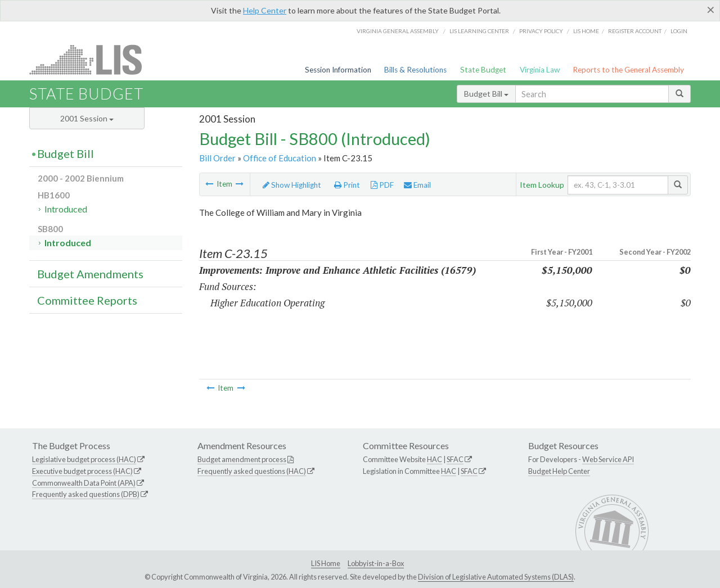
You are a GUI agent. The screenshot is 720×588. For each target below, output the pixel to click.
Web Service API (608, 459)
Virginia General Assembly (398, 31)
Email (417, 185)
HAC (435, 459)
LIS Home (326, 563)
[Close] (711, 10)
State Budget (483, 70)
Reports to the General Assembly (628, 70)
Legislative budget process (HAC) (84, 459)
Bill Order (217, 158)
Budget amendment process (242, 459)
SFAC (455, 459)
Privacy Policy (541, 31)
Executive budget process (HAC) (82, 471)
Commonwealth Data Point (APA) (84, 483)
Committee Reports (87, 300)
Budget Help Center (559, 471)
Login (679, 31)
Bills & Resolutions (415, 70)
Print (347, 185)
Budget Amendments (90, 274)
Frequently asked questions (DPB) (86, 494)
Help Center (265, 10)
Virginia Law (540, 70)
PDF (382, 185)
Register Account (635, 31)
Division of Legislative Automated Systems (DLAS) (496, 577)
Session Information (338, 70)
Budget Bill (486, 94)
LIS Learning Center (479, 31)
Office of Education (280, 158)
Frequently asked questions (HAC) (252, 471)
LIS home (586, 31)
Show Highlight (292, 185)
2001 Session (87, 118)
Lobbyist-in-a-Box (376, 563)
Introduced (66, 209)
